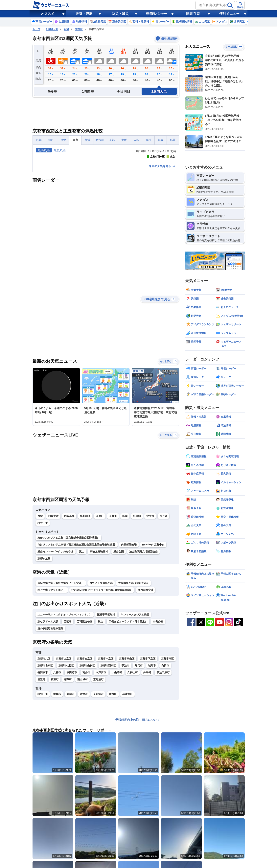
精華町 (68, 749)
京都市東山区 (127, 729)
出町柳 (137, 586)
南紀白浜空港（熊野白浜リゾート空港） (61, 653)
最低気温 (60, 150)
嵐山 (82, 622)
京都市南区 (167, 729)
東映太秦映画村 (99, 622)
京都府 (79, 29)
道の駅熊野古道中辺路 (50, 698)
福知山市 (43, 764)
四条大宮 (53, 586)
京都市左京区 (85, 729)
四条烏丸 (69, 586)
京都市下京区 (148, 729)
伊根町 (113, 764)
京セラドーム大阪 (48, 691)
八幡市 (57, 742)
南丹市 (86, 742)
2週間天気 (52, 29)
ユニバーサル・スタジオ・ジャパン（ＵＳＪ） (65, 685)
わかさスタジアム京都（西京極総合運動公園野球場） (68, 608)
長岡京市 (43, 742)
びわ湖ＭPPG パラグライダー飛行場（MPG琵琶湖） (102, 660)
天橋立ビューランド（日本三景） (128, 691)
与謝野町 (127, 764)
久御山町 (133, 742)
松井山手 (43, 593)
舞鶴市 (57, 764)
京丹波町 (98, 749)
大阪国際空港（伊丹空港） (134, 653)
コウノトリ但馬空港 (101, 653)
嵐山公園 (119, 622)
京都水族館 (44, 628)
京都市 (113, 586)
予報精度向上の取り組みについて (138, 790)
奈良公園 (158, 691)
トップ (36, 29)
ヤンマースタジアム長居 (135, 685)
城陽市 (152, 735)
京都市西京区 (108, 735)
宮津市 (84, 764)
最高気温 (44, 150)
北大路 (150, 586)
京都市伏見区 (66, 735)
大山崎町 (117, 742)
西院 (40, 586)
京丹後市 (98, 764)
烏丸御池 (85, 586)
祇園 (125, 586)
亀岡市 (139, 735)
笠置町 (41, 749)
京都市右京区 (45, 735)
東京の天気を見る (162, 236)
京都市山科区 (87, 735)
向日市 (165, 735)
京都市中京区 (106, 729)
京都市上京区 (64, 729)
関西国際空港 (146, 660)
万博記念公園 (85, 691)
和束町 (55, 749)
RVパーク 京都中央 (153, 615)
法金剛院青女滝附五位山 (143, 622)
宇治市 (125, 735)
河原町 (100, 586)
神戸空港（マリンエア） (52, 660)
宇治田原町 (163, 742)
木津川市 (101, 742)
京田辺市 (72, 742)
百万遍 (163, 586)
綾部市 (70, 764)
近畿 (66, 29)
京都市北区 (44, 729)
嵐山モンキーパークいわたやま (56, 622)
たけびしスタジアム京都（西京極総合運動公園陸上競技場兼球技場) (77, 615)
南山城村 (82, 749)
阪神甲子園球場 (106, 685)
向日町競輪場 (129, 615)
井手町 (147, 742)
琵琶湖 (68, 691)
